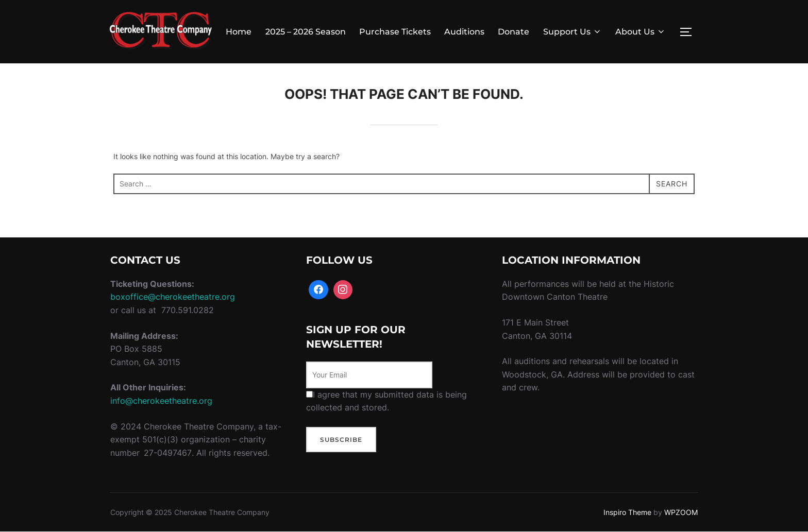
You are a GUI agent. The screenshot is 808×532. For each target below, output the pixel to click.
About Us (641, 32)
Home (239, 32)
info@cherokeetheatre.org (161, 401)
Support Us (573, 32)
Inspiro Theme (627, 512)
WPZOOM (681, 512)
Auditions (464, 32)
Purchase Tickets (395, 32)
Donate (514, 32)
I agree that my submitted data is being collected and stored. (386, 401)
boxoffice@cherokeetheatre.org (173, 297)
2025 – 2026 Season (306, 32)
